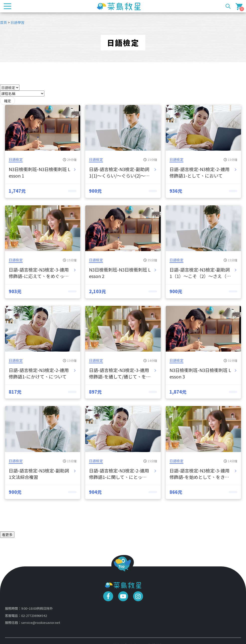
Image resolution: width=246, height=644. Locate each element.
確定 (7, 101)
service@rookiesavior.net (41, 622)
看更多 (7, 535)
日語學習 (17, 22)
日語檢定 (16, 159)
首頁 (3, 22)
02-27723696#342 (34, 616)
